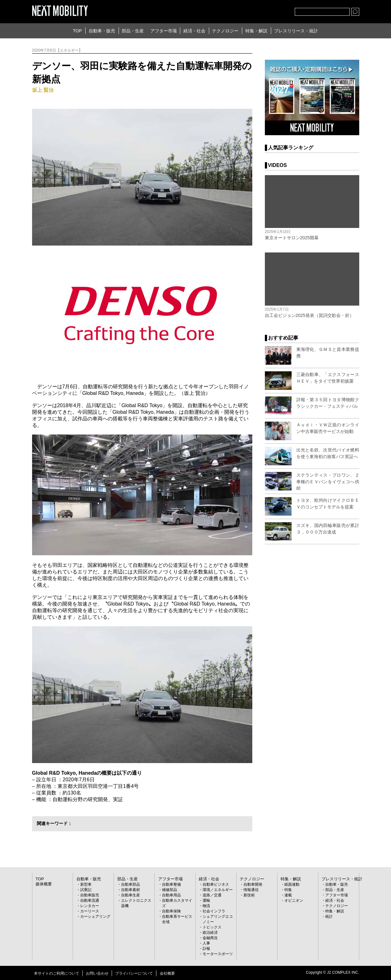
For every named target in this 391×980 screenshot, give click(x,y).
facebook (269, 10)
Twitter (255, 10)
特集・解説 (256, 31)
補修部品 (170, 889)
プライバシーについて (134, 973)
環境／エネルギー (218, 889)
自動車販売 (90, 895)
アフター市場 (164, 31)
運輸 (206, 900)
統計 (329, 916)
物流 (206, 905)
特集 (288, 889)
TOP (78, 31)
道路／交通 (212, 895)
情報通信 (251, 889)
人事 (206, 943)
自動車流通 (90, 900)
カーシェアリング (95, 916)
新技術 (249, 895)
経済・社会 (194, 31)
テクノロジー (225, 31)
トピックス (212, 927)
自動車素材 (131, 889)
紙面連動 (292, 884)
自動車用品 (171, 895)
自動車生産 (131, 895)
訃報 (206, 948)
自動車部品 (131, 884)
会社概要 (167, 973)
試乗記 (86, 889)
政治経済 (210, 932)
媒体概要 (43, 883)
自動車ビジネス (216, 884)
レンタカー (90, 905)
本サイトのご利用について (57, 973)
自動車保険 (171, 911)
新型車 (86, 884)
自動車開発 (253, 884)
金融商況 (210, 938)
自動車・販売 (102, 31)
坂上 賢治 (43, 90)
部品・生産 (133, 31)
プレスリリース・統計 (296, 31)
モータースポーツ (218, 954)
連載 (288, 895)
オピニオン (294, 900)
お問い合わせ (97, 973)
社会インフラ (214, 911)
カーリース (90, 911)
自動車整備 (171, 884)
